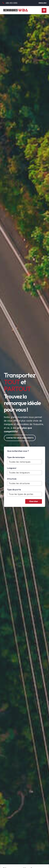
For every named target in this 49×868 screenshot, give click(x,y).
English (43, 3)
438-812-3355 (10, 3)
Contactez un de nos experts (20, 438)
